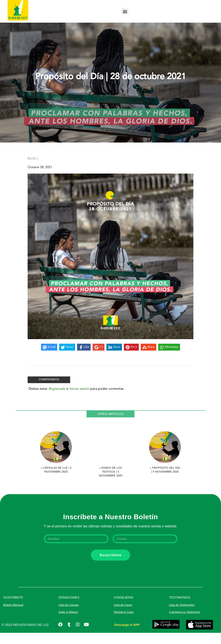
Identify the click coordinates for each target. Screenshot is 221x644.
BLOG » (33, 170)
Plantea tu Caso (124, 623)
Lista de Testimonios (182, 616)
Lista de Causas (69, 616)
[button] (125, 11)
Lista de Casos (123, 616)
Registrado (57, 400)
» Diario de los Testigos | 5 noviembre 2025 (111, 483)
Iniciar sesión (79, 400)
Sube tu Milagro (68, 623)
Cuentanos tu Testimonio (184, 623)
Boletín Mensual (13, 616)
